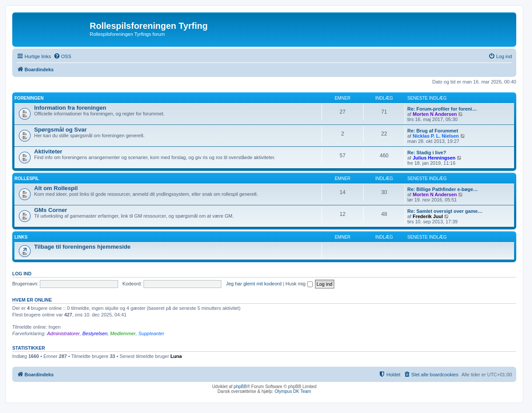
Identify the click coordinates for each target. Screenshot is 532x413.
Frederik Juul (428, 216)
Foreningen (29, 98)
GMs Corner (51, 210)
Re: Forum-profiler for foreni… (442, 109)
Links (21, 237)
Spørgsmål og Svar (60, 130)
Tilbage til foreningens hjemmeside (82, 247)
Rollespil (27, 179)
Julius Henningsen (434, 158)
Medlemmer (123, 333)
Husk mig (299, 284)
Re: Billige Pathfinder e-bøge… (443, 189)
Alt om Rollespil (56, 188)
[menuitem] (62, 56)
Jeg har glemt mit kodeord (254, 284)
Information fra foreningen (70, 108)
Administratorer (63, 333)
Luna (176, 356)
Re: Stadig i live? (427, 153)
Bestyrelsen (95, 333)
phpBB (240, 387)
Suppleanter (151, 333)
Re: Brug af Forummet (433, 131)
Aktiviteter (48, 151)
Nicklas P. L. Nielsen (436, 136)
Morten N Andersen (435, 114)
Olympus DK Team (293, 391)
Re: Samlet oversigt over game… (445, 211)
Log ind (22, 274)
